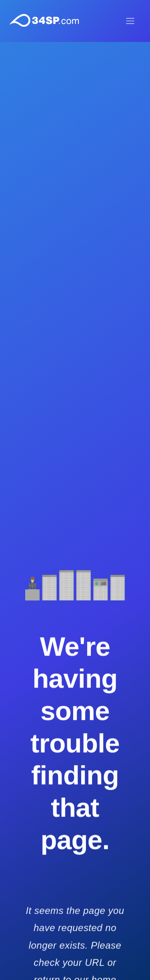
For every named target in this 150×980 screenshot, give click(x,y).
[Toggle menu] (130, 21)
